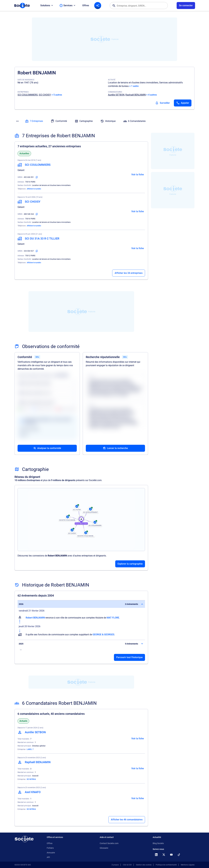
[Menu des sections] (17, 121)
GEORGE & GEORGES (103, 635)
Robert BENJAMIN (35, 618)
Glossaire (104, 848)
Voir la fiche (138, 175)
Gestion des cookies (144, 865)
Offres (86, 5)
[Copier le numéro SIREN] (37, 177)
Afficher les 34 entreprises (129, 273)
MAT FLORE (113, 618)
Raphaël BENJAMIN (136, 95)
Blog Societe (158, 843)
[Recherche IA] (98, 6)
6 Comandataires (134, 121)
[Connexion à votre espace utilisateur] (186, 6)
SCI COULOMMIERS (28, 95)
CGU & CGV (127, 865)
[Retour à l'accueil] (24, 839)
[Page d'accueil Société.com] (22, 6)
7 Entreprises (34, 121)
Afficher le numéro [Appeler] (34, 189)
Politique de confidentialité (166, 865)
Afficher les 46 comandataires (127, 820)
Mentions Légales (188, 865)
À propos (115, 865)
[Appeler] (183, 103)
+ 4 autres (152, 95)
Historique (108, 121)
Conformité (59, 121)
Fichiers (50, 848)
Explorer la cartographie (130, 564)
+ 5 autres (57, 95)
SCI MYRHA (31, 779)
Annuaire (51, 853)
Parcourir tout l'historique (129, 657)
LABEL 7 (30, 749)
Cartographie (84, 121)
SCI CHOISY (45, 95)
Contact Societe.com (109, 843)
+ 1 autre (134, 86)
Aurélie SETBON (116, 95)
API (48, 857)
